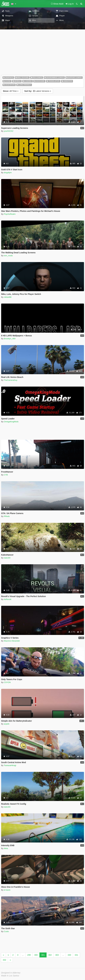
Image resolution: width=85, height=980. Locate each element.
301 (43, 955)
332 (4, 960)
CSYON (7, 682)
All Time (11, 91)
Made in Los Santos (10, 976)
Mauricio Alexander (12, 641)
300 (36, 955)
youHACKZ (9, 131)
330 (69, 955)
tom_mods (8, 256)
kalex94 (7, 558)
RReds (7, 516)
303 (57, 955)
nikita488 (8, 297)
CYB (6, 475)
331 (76, 955)
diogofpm (8, 173)
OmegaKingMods (11, 422)
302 (50, 955)
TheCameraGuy (11, 380)
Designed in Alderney (11, 973)
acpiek (7, 724)
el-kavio (7, 890)
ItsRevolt (8, 599)
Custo (6, 931)
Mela (6, 848)
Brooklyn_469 (10, 339)
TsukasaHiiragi (10, 765)
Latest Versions (38, 91)
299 (29, 955)
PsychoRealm (10, 214)
